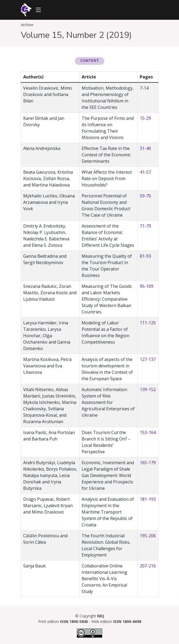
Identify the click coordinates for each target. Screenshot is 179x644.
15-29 (145, 118)
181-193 (148, 499)
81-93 (145, 256)
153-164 (148, 432)
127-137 (148, 359)
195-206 (148, 536)
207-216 (148, 566)
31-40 (145, 148)
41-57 (145, 172)
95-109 (147, 286)
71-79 (145, 226)
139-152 (148, 389)
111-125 (148, 323)
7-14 (144, 88)
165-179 (148, 463)
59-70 (145, 196)
